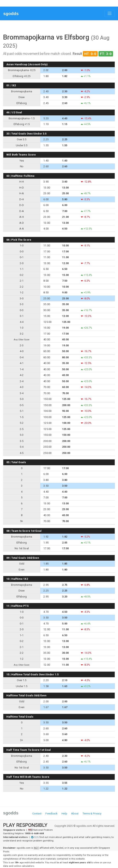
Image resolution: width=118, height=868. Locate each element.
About (75, 814)
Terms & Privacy (92, 814)
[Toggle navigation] (110, 13)
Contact (37, 814)
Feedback (51, 814)
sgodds (11, 13)
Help (64, 814)
